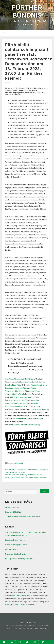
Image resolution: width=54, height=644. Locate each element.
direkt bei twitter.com (19, 596)
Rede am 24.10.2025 (12, 507)
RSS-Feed (35, 628)
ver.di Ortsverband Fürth (21, 403)
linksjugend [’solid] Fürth (21, 400)
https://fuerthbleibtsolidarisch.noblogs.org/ (20, 379)
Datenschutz (32, 622)
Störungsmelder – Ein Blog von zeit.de (19, 559)
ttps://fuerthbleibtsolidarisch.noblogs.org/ (26, 425)
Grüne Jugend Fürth (22, 391)
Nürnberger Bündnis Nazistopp (16, 554)
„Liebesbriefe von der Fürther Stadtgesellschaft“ (22, 517)
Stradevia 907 (36, 409)
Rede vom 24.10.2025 (13, 512)
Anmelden (43, 628)
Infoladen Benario (18, 394)
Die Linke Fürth (15, 385)
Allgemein (19, 463)
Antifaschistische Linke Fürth (28, 382)
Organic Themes (24, 628)
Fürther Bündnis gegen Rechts (16, 545)
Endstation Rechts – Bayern (15, 540)
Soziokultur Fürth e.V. (17, 406)
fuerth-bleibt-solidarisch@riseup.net (29, 418)
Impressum (22, 622)
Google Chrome (20, 605)
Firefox (8, 605)
